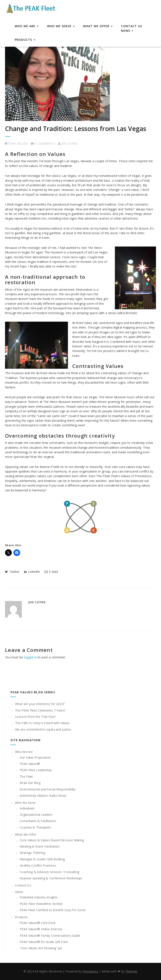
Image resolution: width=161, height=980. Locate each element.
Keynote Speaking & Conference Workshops (51, 878)
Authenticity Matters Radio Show (43, 796)
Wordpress (91, 971)
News (127, 31)
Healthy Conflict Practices (38, 865)
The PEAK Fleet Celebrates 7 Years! (40, 710)
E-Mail (51, 572)
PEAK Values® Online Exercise (41, 929)
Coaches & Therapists (35, 827)
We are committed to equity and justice (43, 729)
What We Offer (98, 26)
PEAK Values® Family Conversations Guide (50, 936)
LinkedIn (32, 572)
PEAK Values (18, 143)
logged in (30, 657)
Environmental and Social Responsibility (48, 789)
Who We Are (27, 26)
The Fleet (26, 776)
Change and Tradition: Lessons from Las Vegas (76, 129)
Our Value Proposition (35, 757)
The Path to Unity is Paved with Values (42, 723)
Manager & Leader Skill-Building (42, 859)
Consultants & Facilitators (38, 821)
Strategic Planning (32, 853)
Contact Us (132, 26)
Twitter (12, 572)
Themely (131, 971)
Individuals (27, 808)
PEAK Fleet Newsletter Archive (41, 904)
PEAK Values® (30, 764)
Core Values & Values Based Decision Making (52, 840)
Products (25, 40)
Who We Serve (61, 26)
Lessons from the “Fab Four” (36, 717)
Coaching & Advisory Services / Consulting (49, 872)
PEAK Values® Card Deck (38, 923)
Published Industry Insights (39, 897)
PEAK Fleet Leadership (36, 770)
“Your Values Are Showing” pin (41, 948)
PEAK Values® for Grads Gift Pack (44, 942)
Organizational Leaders (36, 815)
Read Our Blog (30, 783)
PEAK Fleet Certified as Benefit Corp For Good (53, 910)
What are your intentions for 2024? (40, 704)
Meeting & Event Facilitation (40, 846)
